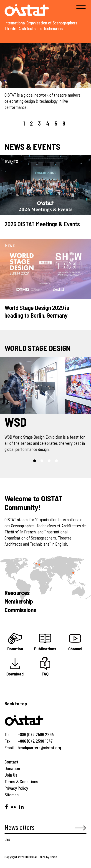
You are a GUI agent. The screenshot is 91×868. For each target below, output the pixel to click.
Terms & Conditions (21, 781)
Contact (11, 762)
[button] (35, 461)
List (7, 839)
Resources (17, 592)
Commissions (20, 610)
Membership (19, 601)
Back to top (16, 703)
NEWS (10, 245)
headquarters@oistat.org (39, 748)
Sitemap (12, 795)
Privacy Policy (16, 788)
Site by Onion (49, 857)
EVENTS (12, 161)
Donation (12, 768)
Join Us (11, 775)
